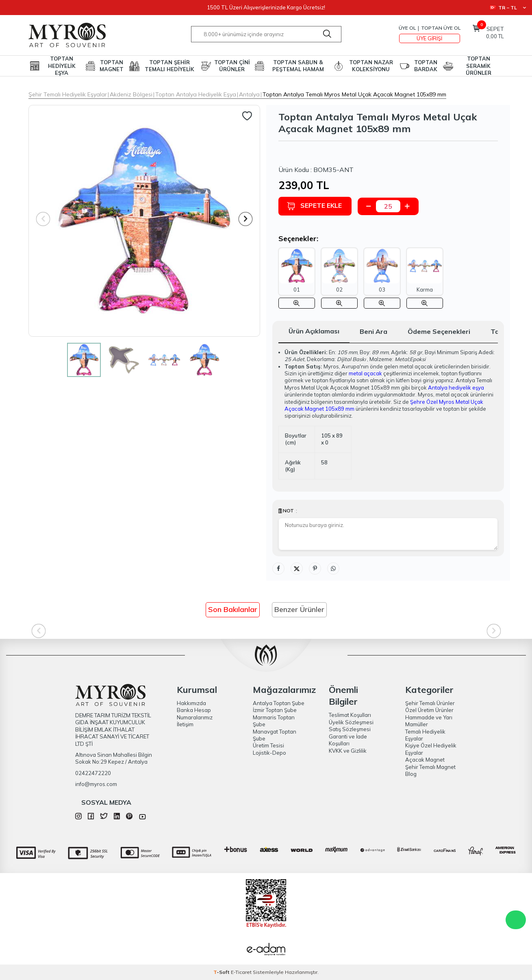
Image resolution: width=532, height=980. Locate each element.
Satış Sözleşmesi (350, 729)
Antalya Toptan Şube (279, 703)
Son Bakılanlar (233, 609)
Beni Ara (373, 331)
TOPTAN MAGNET (112, 66)
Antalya (249, 94)
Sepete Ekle (314, 206)
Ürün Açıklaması (314, 331)
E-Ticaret (241, 972)
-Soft (222, 972)
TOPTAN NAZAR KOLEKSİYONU (371, 66)
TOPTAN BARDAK (426, 66)
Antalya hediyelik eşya (456, 388)
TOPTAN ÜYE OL (441, 28)
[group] (144, 221)
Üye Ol (407, 28)
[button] (245, 219)
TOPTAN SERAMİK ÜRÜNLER (479, 66)
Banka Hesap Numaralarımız (195, 713)
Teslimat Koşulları (350, 715)
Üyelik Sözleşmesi (351, 722)
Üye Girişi (429, 38)
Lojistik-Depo (269, 753)
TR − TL (508, 8)
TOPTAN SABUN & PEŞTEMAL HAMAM (298, 66)
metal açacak (365, 373)
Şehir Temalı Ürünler (430, 703)
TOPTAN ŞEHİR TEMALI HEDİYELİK (169, 66)
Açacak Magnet (425, 760)
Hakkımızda (191, 703)
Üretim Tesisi (268, 745)
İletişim (185, 724)
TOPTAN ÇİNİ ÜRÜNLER (232, 66)
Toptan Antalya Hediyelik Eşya (196, 94)
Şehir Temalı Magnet (430, 767)
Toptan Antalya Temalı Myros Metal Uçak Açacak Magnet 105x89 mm (354, 94)
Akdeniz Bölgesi (131, 94)
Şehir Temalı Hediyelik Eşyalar (68, 94)
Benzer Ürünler (299, 609)
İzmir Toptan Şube (275, 710)
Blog (411, 774)
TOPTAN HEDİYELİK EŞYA (62, 66)
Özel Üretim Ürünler (429, 710)
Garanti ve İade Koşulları (348, 740)
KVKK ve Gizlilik (348, 751)
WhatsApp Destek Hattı (516, 920)
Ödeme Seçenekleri (439, 331)
